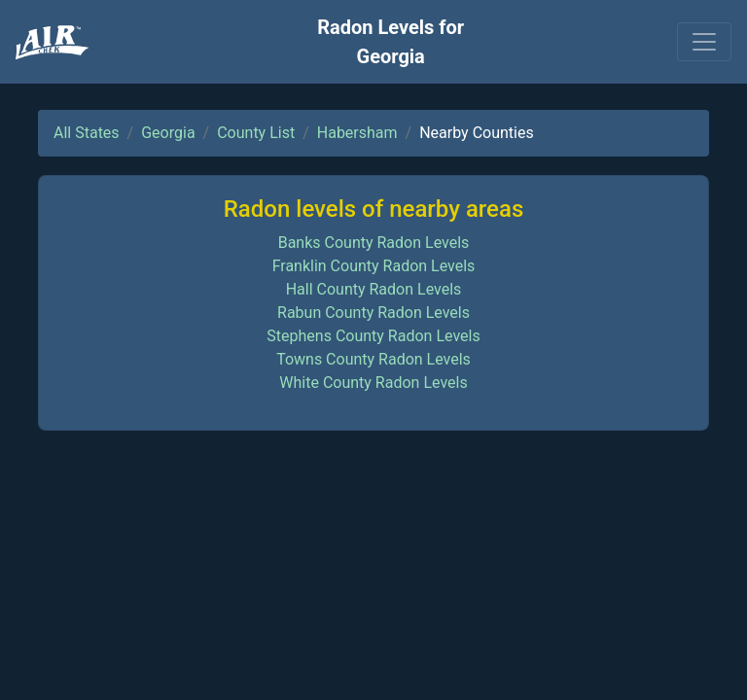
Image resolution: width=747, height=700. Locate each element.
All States (87, 133)
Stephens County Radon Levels (373, 336)
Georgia (168, 133)
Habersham (357, 133)
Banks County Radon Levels (374, 243)
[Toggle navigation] (704, 42)
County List (256, 133)
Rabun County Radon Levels (373, 313)
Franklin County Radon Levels (374, 266)
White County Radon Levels (373, 383)
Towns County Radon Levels (373, 359)
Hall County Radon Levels (374, 289)
